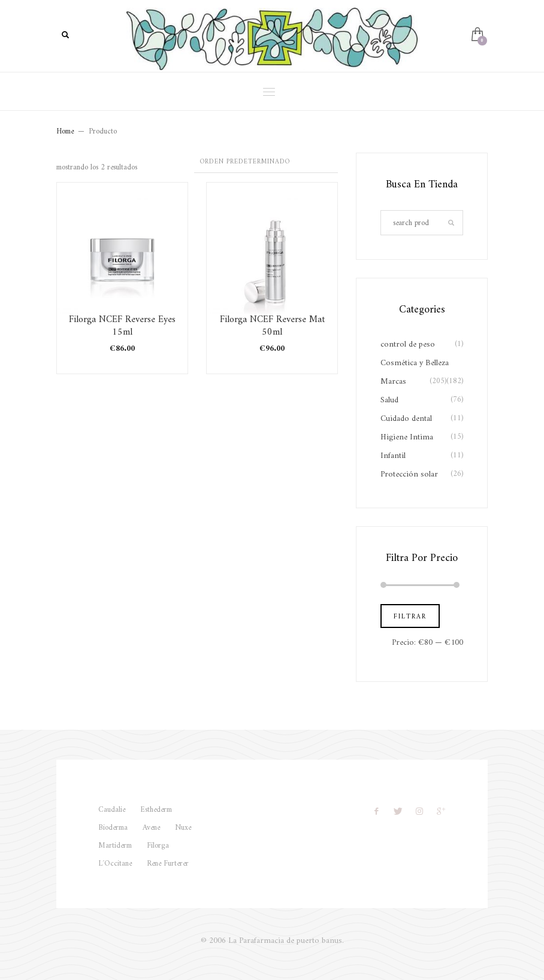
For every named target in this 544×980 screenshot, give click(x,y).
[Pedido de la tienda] (266, 163)
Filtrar (410, 617)
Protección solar (409, 474)
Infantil (393, 456)
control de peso (408, 345)
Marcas (393, 382)
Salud (389, 400)
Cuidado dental (406, 419)
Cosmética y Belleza (415, 363)
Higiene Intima (407, 437)
